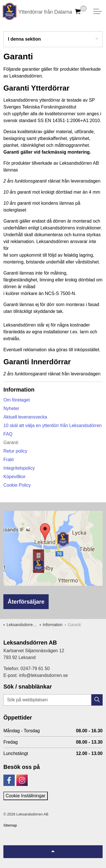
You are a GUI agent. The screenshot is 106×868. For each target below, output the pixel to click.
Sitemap (10, 825)
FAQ (8, 434)
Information (19, 390)
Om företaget (17, 400)
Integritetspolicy (19, 468)
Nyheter (11, 408)
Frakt (8, 460)
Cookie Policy (17, 485)
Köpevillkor (14, 477)
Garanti (11, 443)
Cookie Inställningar (26, 796)
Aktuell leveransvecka (25, 417)
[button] (97, 700)
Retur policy (15, 451)
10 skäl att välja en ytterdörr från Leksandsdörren (53, 425)
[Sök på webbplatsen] (53, 700)
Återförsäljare (26, 602)
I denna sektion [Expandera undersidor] (53, 39)
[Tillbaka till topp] (53, 852)
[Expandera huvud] (98, 11)
